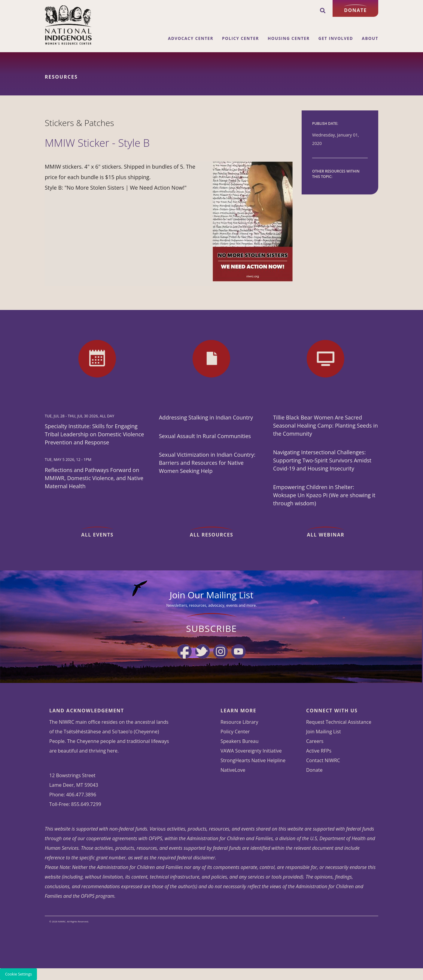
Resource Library (239, 722)
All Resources (211, 535)
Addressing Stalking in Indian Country (206, 417)
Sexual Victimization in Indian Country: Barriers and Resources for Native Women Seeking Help (207, 463)
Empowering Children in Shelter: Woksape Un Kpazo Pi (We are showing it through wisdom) (324, 495)
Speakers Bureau (240, 741)
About (370, 38)
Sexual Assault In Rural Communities (205, 436)
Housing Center (289, 38)
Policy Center (240, 38)
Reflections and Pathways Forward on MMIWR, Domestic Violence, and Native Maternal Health (94, 478)
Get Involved (336, 38)
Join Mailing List (324, 732)
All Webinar (326, 535)
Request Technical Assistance (339, 722)
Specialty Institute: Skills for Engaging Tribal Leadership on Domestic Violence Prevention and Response (94, 434)
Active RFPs (319, 751)
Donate (355, 10)
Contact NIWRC (323, 760)
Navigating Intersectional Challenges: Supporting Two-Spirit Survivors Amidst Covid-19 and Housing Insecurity (322, 460)
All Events (97, 535)
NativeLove (233, 770)
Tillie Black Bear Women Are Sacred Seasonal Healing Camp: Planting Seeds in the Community (326, 425)
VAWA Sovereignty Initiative (251, 751)
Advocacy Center (191, 38)
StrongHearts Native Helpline (253, 760)
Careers (315, 741)
